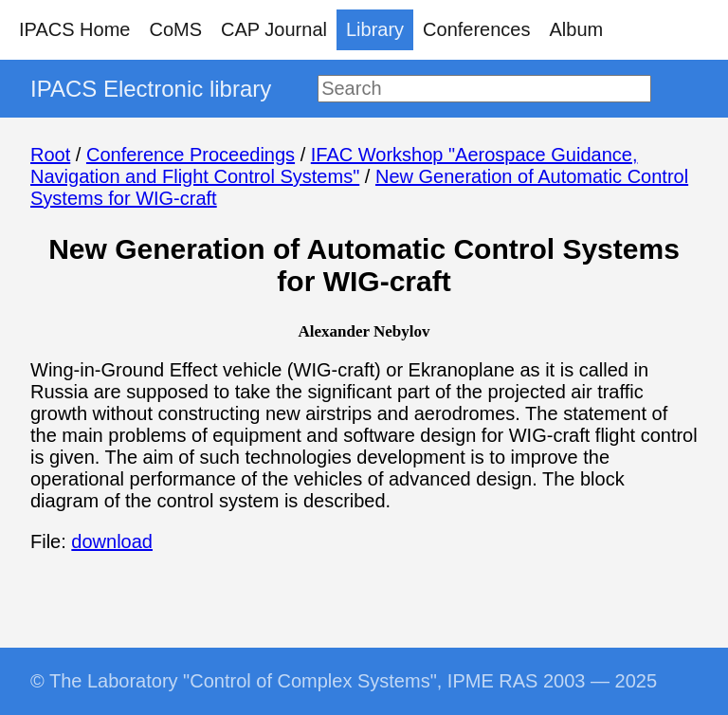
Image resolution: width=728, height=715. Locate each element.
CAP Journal (274, 29)
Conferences (476, 29)
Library (375, 29)
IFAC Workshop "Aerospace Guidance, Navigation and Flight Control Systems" (334, 165)
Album (577, 29)
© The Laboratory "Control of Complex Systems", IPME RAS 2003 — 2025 (344, 681)
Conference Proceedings (191, 155)
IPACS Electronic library (151, 89)
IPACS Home (74, 29)
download (112, 541)
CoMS (175, 29)
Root (50, 155)
